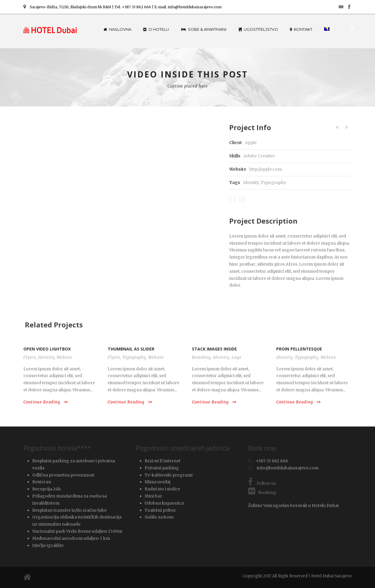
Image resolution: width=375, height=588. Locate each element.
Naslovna (117, 29)
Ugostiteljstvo (258, 29)
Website (65, 357)
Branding (201, 357)
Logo (236, 357)
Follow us (262, 483)
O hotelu (156, 29)
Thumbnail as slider (131, 349)
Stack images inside (214, 349)
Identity (251, 182)
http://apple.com (266, 169)
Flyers (30, 357)
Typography (273, 182)
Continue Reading (46, 402)
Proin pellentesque (299, 349)
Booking (262, 492)
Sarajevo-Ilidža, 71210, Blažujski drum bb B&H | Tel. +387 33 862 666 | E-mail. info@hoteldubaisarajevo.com (122, 7)
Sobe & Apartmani (204, 29)
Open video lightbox (47, 349)
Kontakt (301, 29)
